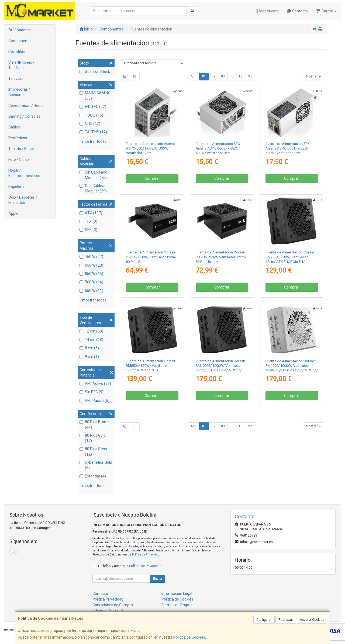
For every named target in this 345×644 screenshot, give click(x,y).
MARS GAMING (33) (95, 96)
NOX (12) (90, 124)
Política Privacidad (108, 599)
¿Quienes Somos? (108, 611)
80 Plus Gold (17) (93, 438)
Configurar (264, 620)
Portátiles (17, 52)
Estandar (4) (93, 476)
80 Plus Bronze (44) (95, 425)
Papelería (16, 187)
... (232, 76)
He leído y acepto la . (130, 566)
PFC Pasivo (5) (94, 401)
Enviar (158, 579)
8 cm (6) (89, 348)
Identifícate (266, 11)
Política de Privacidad (146, 555)
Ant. (194, 76)
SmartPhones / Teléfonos (21, 65)
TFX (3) (88, 221)
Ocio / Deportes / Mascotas (23, 200)
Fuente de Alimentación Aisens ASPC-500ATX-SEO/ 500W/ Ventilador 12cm (150, 148)
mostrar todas (94, 141)
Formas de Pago (175, 605)
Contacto (297, 11)
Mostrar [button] (313, 76)
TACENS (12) (93, 132)
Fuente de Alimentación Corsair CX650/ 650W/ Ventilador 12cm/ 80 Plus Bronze (151, 257)
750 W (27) (91, 257)
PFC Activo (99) (95, 384)
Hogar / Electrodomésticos (24, 173)
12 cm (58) (91, 331)
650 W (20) (91, 265)
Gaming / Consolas (24, 116)
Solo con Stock (95, 72)
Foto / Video (19, 160)
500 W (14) (91, 282)
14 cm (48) (91, 340)
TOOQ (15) (91, 115)
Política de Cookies (189, 637)
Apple (13, 213)
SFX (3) (88, 230)
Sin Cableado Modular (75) (93, 175)
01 (204, 76)
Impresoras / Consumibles (19, 92)
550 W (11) (91, 291)
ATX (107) (91, 213)
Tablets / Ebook (22, 149)
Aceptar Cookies (312, 620)
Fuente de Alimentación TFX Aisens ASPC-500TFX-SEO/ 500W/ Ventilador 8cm (288, 148)
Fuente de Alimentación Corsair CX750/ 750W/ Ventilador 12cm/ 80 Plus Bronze (221, 257)
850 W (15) (91, 274)
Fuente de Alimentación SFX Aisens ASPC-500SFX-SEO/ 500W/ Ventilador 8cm (218, 148)
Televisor (16, 79)
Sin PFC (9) (92, 392)
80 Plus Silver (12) (94, 452)
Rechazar (286, 620)
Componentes (20, 41)
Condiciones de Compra (113, 605)
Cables (14, 127)
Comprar (152, 178)
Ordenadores (20, 30)
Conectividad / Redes (26, 106)
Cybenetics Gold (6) (96, 465)
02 (213, 76)
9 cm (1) (89, 357)
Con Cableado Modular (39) (94, 188)
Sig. (251, 76)
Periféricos (18, 138)
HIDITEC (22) (93, 107)
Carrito (326, 11)
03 (223, 76)
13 (240, 76)
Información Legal (177, 594)
